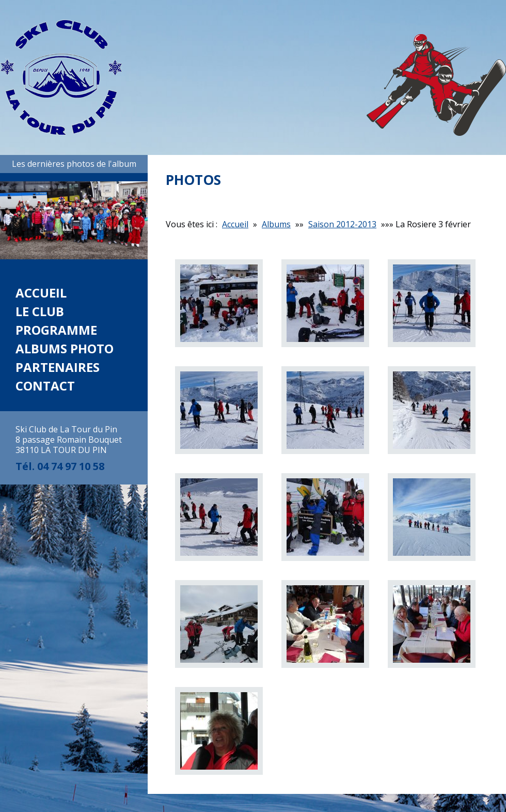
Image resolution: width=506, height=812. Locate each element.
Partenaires (58, 367)
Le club (40, 311)
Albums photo (65, 348)
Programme (56, 330)
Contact (45, 386)
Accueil (41, 293)
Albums (276, 224)
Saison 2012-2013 (342, 224)
